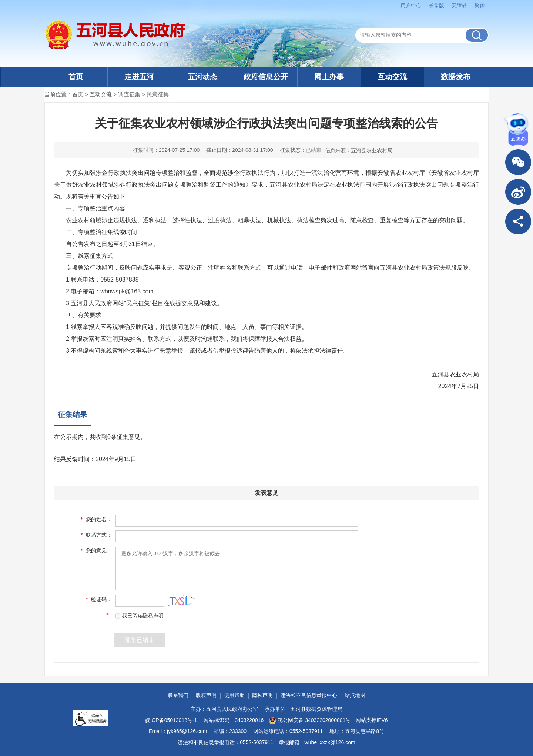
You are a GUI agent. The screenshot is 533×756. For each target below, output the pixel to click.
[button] (436, 6)
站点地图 (355, 695)
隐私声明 (262, 695)
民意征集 (158, 94)
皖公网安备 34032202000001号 (310, 720)
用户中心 (411, 6)
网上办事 (329, 77)
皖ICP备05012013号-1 (171, 720)
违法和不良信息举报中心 (309, 695)
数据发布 (456, 77)
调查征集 (129, 94)
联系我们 (178, 695)
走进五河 (139, 77)
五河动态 (202, 77)
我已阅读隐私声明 (140, 616)
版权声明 (206, 695)
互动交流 (392, 77)
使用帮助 (234, 695)
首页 (76, 77)
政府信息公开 (266, 77)
